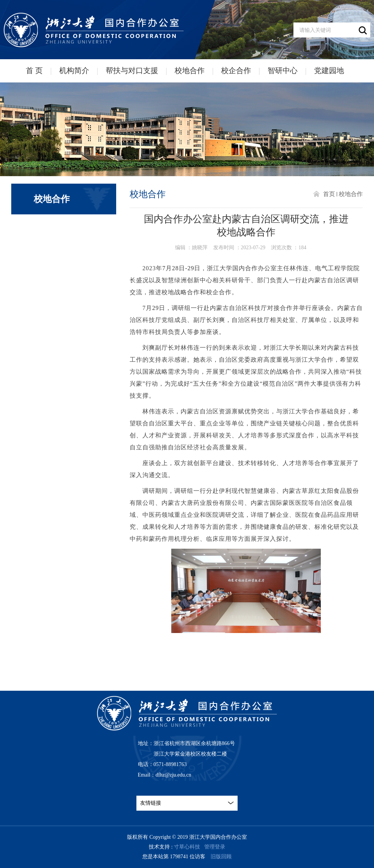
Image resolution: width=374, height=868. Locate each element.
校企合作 (236, 70)
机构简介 (74, 70)
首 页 (34, 70)
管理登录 (215, 847)
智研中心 (283, 70)
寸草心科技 (187, 847)
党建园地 (329, 70)
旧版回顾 (221, 857)
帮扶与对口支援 (132, 70)
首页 (329, 194)
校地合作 (190, 70)
